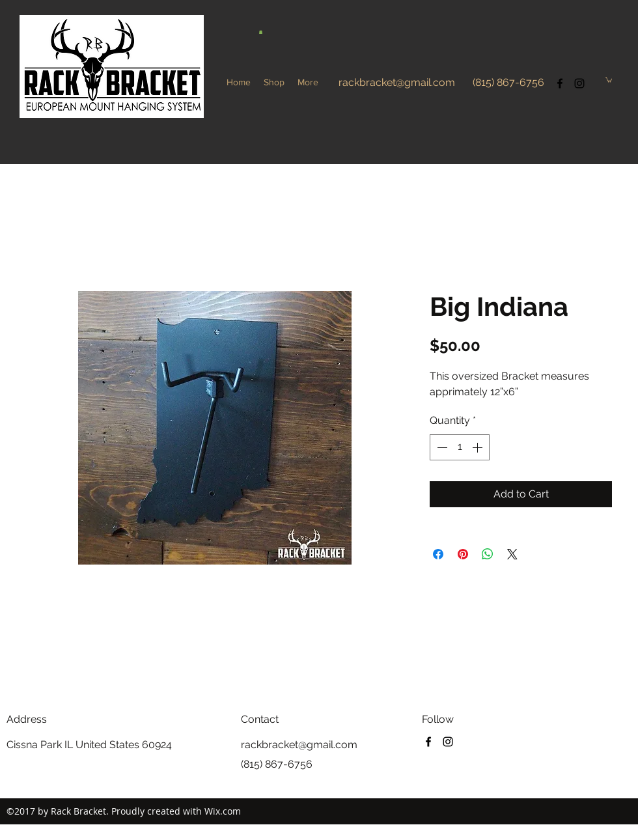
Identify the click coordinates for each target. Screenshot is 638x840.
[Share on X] (512, 554)
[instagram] (579, 83)
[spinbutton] (460, 447)
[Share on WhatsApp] (488, 554)
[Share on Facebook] (438, 554)
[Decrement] (441, 447)
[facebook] (560, 83)
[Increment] (478, 447)
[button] (261, 32)
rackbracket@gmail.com (397, 82)
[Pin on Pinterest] (463, 554)
